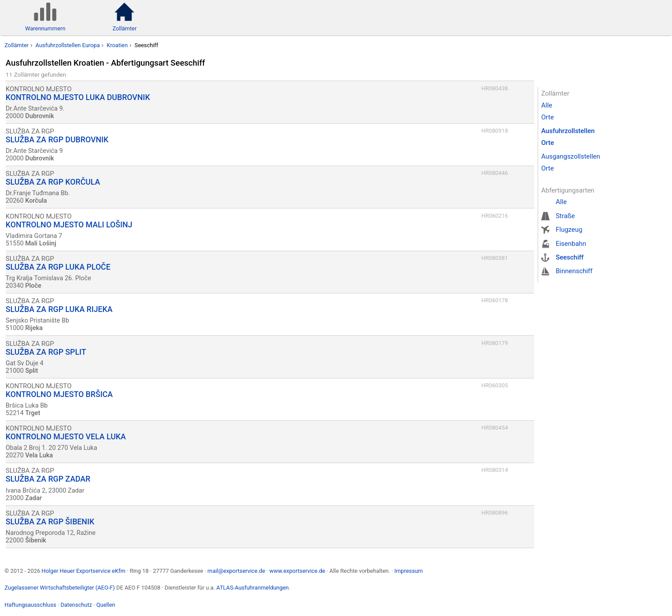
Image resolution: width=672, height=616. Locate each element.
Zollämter (17, 45)
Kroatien (117, 45)
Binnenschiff (574, 271)
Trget (33, 413)
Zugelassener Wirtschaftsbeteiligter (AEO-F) (60, 588)
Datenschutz (76, 605)
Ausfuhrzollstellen (568, 131)
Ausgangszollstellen (571, 156)
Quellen (106, 605)
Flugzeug (569, 230)
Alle (547, 105)
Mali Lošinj (41, 243)
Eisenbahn (571, 244)
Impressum (408, 571)
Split (31, 371)
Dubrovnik (39, 116)
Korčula (36, 201)
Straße (565, 216)
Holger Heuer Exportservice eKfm (83, 571)
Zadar (33, 498)
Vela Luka (39, 455)
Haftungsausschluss (30, 605)
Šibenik (36, 540)
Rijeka (34, 328)
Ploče (33, 286)
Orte (548, 117)
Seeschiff (570, 257)
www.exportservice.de (297, 571)
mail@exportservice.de (236, 571)
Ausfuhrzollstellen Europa (68, 45)
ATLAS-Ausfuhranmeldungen (252, 588)
